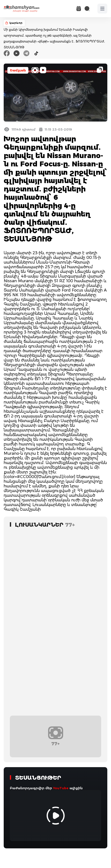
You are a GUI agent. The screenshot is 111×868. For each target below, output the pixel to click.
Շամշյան (18, 70)
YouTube (61, 788)
